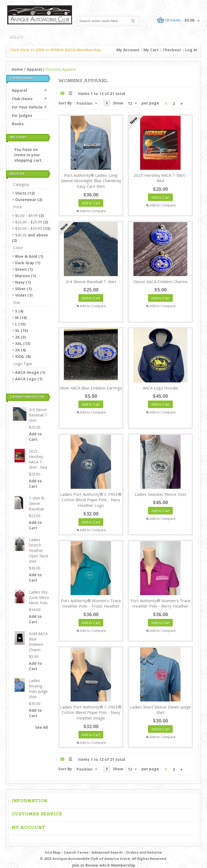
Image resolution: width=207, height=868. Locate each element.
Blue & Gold (26, 256)
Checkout (172, 50)
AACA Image (27, 372)
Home (17, 69)
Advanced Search (107, 852)
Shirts (21, 193)
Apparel (34, 69)
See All (42, 727)
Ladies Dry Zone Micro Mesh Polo (39, 597)
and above (32, 235)
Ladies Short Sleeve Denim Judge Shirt (161, 710)
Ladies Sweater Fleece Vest (160, 494)
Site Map (53, 852)
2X (17, 337)
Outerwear (26, 200)
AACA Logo (26, 379)
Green (21, 269)
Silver (20, 289)
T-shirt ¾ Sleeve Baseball (37, 503)
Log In (191, 50)
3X (17, 350)
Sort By (65, 103)
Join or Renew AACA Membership (104, 865)
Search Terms (76, 852)
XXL (19, 343)
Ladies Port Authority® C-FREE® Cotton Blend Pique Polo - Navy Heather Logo (91, 500)
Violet (21, 295)
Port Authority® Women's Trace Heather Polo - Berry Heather (161, 603)
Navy (20, 282)
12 (130, 103)
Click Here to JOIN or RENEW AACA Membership (55, 50)
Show (118, 103)
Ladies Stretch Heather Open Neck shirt (39, 550)
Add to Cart (35, 437)
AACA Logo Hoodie (160, 388)
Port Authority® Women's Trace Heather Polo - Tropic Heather (91, 603)
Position (84, 103)
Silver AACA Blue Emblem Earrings (91, 388)
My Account (128, 50)
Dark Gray (25, 263)
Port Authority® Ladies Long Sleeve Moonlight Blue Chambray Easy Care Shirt (91, 181)
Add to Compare (93, 211)
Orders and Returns (144, 852)
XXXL (20, 356)
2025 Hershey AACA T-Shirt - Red (161, 178)
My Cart (151, 50)
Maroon (23, 276)
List (70, 93)
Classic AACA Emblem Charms (160, 282)
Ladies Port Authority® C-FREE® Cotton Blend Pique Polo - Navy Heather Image (91, 713)
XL (17, 330)
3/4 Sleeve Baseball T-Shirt (91, 282)
